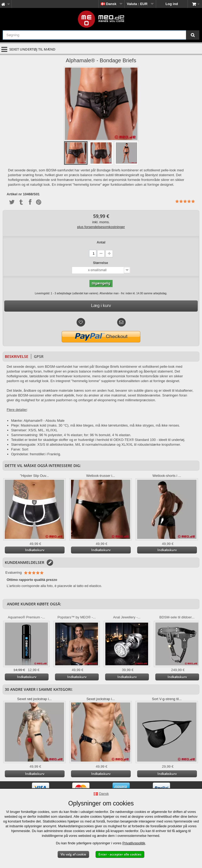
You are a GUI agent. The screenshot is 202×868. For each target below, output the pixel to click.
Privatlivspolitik (134, 843)
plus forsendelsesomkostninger (101, 227)
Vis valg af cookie (73, 854)
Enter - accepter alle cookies (120, 854)
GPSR (39, 356)
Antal (101, 242)
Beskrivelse (17, 356)
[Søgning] (193, 35)
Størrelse (101, 263)
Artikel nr (14, 194)
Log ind (172, 4)
